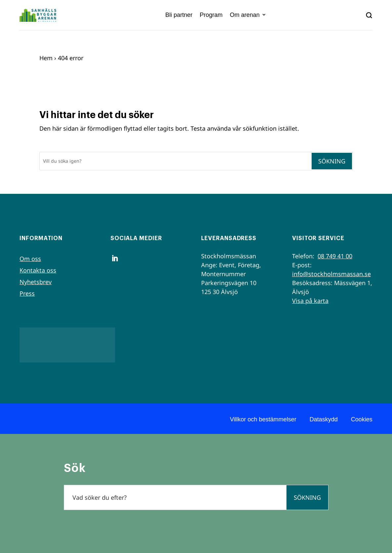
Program (211, 15)
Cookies (362, 419)
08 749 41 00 (335, 256)
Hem (46, 58)
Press (27, 293)
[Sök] (175, 161)
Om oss (30, 259)
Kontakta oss (38, 270)
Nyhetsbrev (36, 282)
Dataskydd (324, 419)
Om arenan (245, 15)
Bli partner (179, 15)
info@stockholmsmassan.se (331, 274)
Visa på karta (310, 301)
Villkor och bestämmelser (263, 419)
